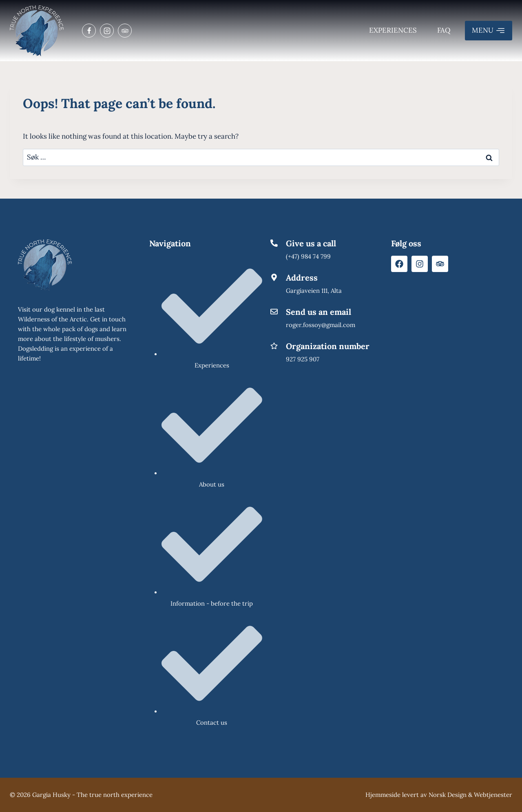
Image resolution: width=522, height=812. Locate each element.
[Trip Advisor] (125, 31)
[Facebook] (89, 31)
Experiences (393, 30)
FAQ (444, 30)
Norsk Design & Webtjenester (470, 795)
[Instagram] (107, 31)
